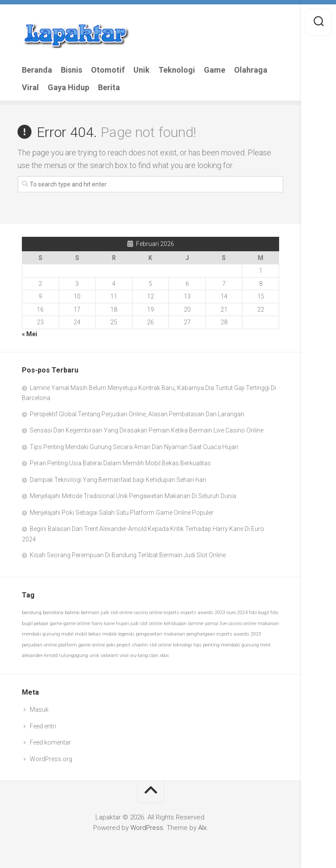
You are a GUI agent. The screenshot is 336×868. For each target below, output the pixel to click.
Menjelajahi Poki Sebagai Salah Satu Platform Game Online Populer (122, 513)
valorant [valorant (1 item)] (109, 655)
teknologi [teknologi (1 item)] (182, 645)
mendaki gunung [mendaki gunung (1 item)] (41, 634)
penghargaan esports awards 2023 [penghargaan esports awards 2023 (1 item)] (224, 634)
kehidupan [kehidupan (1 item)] (175, 624)
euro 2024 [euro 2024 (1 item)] (237, 613)
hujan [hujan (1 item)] (122, 624)
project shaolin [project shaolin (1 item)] (132, 645)
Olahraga (251, 70)
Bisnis (72, 70)
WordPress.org (51, 759)
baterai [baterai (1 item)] (72, 613)
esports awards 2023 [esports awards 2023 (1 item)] (203, 613)
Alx (202, 828)
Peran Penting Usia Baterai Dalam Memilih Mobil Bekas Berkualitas (120, 463)
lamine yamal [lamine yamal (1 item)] (203, 624)
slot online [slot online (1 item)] (160, 645)
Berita (109, 88)
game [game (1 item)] (56, 624)
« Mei (30, 334)
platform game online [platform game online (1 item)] (82, 645)
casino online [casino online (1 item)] (148, 613)
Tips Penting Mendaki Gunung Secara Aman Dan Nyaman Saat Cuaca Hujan (134, 447)
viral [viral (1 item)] (124, 655)
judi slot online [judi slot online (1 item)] (146, 624)
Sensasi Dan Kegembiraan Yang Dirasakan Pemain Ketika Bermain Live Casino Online (147, 430)
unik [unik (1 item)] (94, 655)
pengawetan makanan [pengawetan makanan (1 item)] (161, 634)
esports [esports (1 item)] (171, 613)
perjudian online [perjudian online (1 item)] (39, 645)
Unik (142, 70)
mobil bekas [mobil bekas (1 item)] (88, 634)
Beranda (37, 70)
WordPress (147, 828)
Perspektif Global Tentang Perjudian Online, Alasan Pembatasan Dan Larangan (137, 414)
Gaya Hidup (68, 88)
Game (215, 70)
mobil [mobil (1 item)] (67, 634)
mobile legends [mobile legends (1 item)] (119, 634)
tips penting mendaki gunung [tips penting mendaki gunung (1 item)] (226, 645)
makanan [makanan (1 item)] (268, 624)
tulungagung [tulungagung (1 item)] (73, 655)
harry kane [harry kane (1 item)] (103, 624)
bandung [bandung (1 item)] (32, 613)
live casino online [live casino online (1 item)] (238, 624)
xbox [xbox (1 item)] (164, 655)
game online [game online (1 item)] (77, 624)
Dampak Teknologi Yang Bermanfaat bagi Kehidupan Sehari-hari (118, 480)
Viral (30, 88)
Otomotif (108, 70)
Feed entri (43, 726)
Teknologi (177, 70)
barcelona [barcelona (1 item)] (53, 613)
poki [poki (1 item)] (111, 645)
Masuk (39, 710)
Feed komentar (50, 742)
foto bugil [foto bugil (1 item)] (259, 613)
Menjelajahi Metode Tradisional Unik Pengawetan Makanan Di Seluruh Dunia (133, 496)
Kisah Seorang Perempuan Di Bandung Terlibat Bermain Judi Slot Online (128, 555)
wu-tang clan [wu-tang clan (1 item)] (144, 655)
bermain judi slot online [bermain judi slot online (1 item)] (107, 613)
